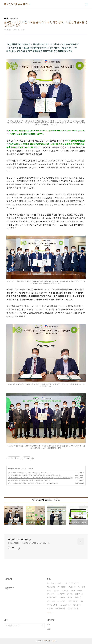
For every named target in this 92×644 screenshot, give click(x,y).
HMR (82, 601)
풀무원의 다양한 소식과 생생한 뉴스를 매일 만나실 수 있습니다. (29, 543)
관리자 (54, 641)
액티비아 (51, 594)
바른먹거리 (61, 594)
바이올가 (82, 587)
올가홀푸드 (78, 605)
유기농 (50, 608)
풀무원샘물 (52, 583)
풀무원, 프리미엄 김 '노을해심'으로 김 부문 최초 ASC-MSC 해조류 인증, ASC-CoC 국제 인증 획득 (39, 478)
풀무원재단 (52, 601)
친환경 (70, 594)
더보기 (49, 612)
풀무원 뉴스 (11, 468)
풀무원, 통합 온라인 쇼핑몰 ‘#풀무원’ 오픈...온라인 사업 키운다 (28, 480)
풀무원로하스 (52, 598)
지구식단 (65, 590)
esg (73, 590)
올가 (50, 590)
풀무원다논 (63, 601)
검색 (42, 626)
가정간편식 (63, 587)
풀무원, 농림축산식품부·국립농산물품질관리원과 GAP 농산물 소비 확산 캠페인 (33, 475)
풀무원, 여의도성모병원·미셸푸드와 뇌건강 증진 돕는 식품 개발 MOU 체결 (32, 483)
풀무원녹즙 (52, 587)
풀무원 (57, 590)
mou (70, 598)
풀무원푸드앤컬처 (73, 583)
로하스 (80, 590)
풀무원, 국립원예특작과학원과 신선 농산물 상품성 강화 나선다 (28, 473)
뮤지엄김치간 (52, 605)
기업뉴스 (19, 468)
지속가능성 (80, 594)
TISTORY (47, 641)
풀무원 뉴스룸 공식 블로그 (17, 4)
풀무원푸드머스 (65, 605)
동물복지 (73, 587)
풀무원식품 (73, 601)
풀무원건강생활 (73, 608)
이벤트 (61, 583)
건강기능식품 (60, 608)
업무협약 (78, 598)
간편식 (63, 598)
